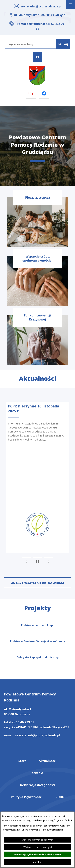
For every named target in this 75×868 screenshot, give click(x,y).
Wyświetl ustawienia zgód (38, 847)
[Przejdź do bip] (31, 93)
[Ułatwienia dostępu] (38, 57)
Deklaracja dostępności (38, 785)
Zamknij (38, 862)
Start (22, 761)
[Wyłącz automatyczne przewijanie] (37, 562)
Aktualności (48, 761)
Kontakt (37, 773)
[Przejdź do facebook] (44, 93)
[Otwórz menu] (70, 5)
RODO (60, 797)
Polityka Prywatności (27, 797)
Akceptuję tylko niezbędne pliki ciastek (38, 854)
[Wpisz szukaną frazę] (31, 44)
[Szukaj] (63, 44)
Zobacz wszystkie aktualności (38, 583)
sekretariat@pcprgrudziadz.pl (41, 6)
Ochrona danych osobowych (38, 840)
